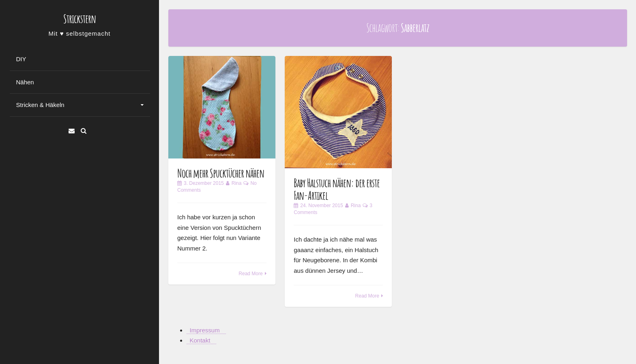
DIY (21, 59)
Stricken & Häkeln (40, 105)
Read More (250, 274)
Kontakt (200, 340)
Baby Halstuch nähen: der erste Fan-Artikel (337, 189)
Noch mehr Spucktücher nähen (221, 173)
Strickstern (79, 19)
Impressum (205, 330)
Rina (237, 183)
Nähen (25, 82)
